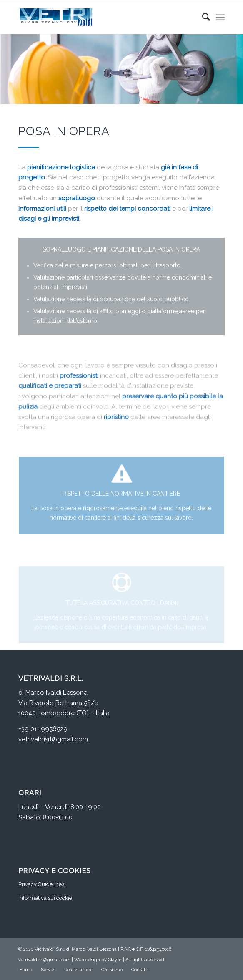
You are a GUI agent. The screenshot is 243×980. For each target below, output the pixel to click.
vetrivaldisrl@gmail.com (53, 739)
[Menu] (220, 17)
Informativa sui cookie (45, 898)
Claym (115, 960)
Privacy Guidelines (41, 884)
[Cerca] (202, 17)
